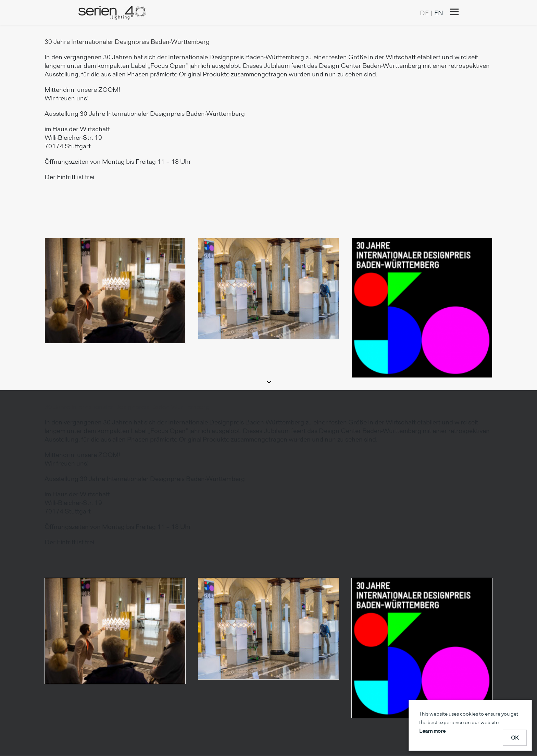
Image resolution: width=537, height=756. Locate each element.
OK (515, 738)
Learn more (432, 731)
